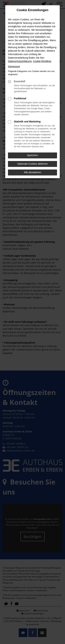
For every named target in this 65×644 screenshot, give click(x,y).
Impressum (14, 66)
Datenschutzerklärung (20, 61)
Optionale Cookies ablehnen (33, 164)
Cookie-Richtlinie (42, 61)
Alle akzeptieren (33, 172)
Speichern (32, 155)
